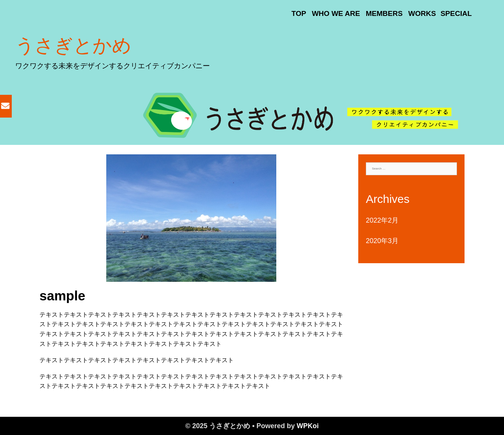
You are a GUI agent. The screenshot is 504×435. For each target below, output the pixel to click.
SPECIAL (456, 13)
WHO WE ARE (336, 13)
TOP (299, 13)
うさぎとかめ (73, 46)
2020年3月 (382, 241)
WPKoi (308, 426)
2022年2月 (382, 220)
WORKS (422, 13)
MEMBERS (384, 13)
